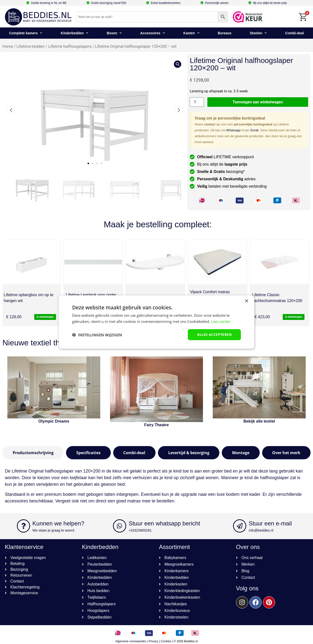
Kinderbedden (74, 33)
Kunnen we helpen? (58, 523)
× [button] (246, 301)
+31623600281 (140, 530)
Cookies (166, 641)
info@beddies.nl (261, 530)
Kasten (191, 33)
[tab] (33, 453)
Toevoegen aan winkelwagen (258, 102)
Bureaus (225, 33)
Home (8, 46)
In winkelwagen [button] (46, 317)
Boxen (114, 33)
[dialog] (156, 322)
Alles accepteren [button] (214, 334)
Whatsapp (233, 130)
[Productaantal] (197, 102)
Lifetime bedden (31, 46)
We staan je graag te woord (53, 530)
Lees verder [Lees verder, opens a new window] (221, 321)
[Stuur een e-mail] (240, 526)
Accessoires (153, 33)
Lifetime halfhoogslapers (70, 46)
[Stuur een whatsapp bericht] (120, 526)
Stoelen (258, 33)
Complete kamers (26, 33)
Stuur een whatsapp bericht (164, 523)
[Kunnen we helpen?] (23, 526)
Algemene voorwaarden (131, 641)
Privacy (153, 641)
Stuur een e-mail (270, 523)
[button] (88, 163)
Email (254, 130)
